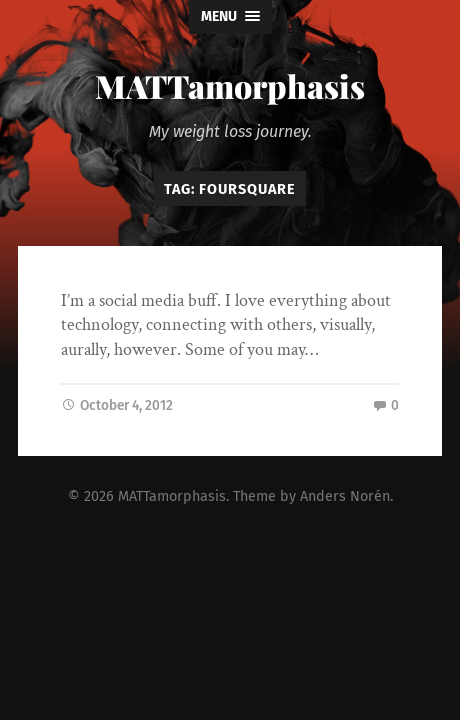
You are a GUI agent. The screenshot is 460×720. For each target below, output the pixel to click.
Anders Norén (345, 496)
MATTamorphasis (230, 85)
